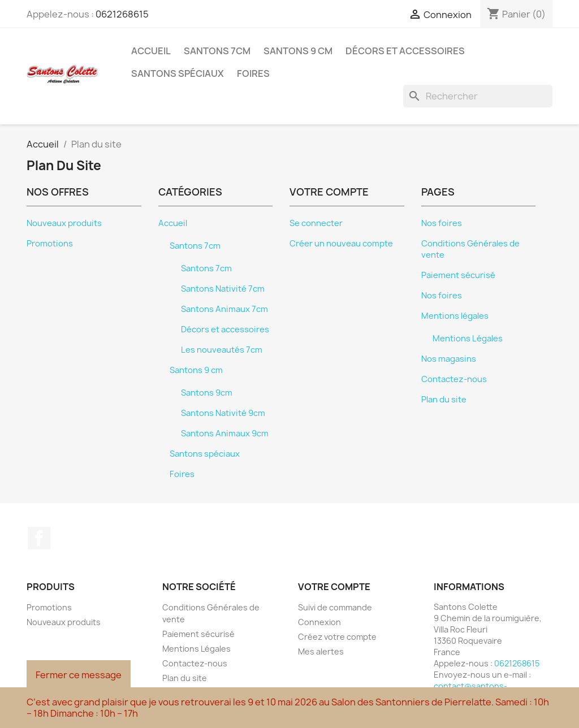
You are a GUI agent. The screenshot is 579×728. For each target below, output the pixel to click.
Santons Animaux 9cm (225, 434)
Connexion (319, 622)
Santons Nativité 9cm (223, 413)
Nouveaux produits (64, 223)
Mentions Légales (468, 339)
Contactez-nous (454, 379)
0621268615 (122, 14)
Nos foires (442, 223)
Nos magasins (449, 359)
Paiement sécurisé (458, 275)
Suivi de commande (335, 607)
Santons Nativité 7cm (223, 289)
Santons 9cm (207, 393)
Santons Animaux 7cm (224, 309)
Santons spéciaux (178, 73)
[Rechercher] (478, 96)
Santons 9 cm (298, 51)
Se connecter (316, 223)
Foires (253, 73)
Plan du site (444, 400)
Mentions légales (455, 316)
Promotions (50, 244)
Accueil (151, 51)
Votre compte (334, 587)
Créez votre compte (337, 637)
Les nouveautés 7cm (222, 350)
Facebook (39, 538)
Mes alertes (321, 651)
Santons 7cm (217, 51)
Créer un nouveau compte (341, 244)
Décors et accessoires (405, 51)
